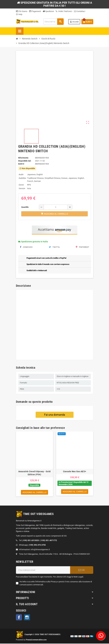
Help (19, 14)
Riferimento (23, 158)
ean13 (21, 164)
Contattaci (80, 11)
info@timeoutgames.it (40, 550)
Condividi (26, 247)
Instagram (27, 618)
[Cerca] (53, 22)
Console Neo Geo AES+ (75, 471)
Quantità (25, 207)
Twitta (54, 247)
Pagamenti (35, 11)
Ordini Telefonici (64, 11)
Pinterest (82, 247)
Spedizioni (48, 11)
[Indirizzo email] (43, 570)
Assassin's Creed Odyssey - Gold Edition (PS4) (34, 473)
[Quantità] (56, 207)
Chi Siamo (22, 11)
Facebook (19, 618)
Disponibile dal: (25, 161)
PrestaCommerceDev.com (36, 640)
